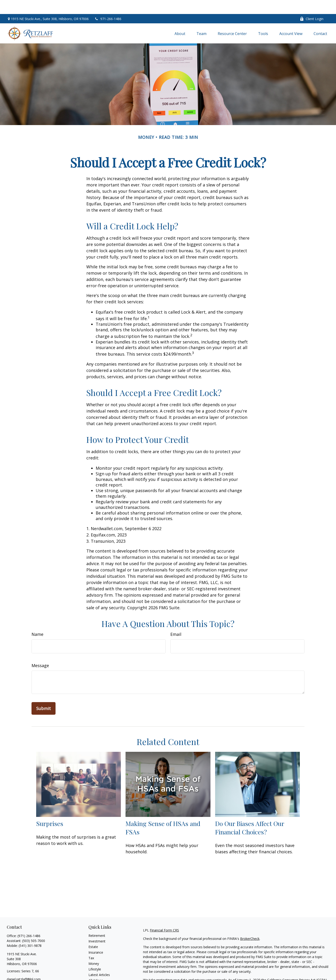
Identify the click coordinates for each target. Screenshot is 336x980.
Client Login (312, 5)
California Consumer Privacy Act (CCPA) (297, 966)
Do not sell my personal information (280, 971)
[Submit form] (44, 694)
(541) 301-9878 (30, 932)
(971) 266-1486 (29, 922)
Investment (97, 927)
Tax (91, 944)
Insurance (96, 938)
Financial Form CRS (164, 916)
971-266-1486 (108, 5)
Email (176, 620)
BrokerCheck (250, 925)
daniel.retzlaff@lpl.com (24, 965)
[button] (180, 19)
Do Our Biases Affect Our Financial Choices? (250, 814)
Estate (93, 933)
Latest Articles (99, 961)
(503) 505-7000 (34, 927)
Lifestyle (95, 955)
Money (94, 950)
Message (40, 651)
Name (37, 620)
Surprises (50, 809)
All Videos (96, 966)
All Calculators (99, 972)
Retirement (97, 922)
